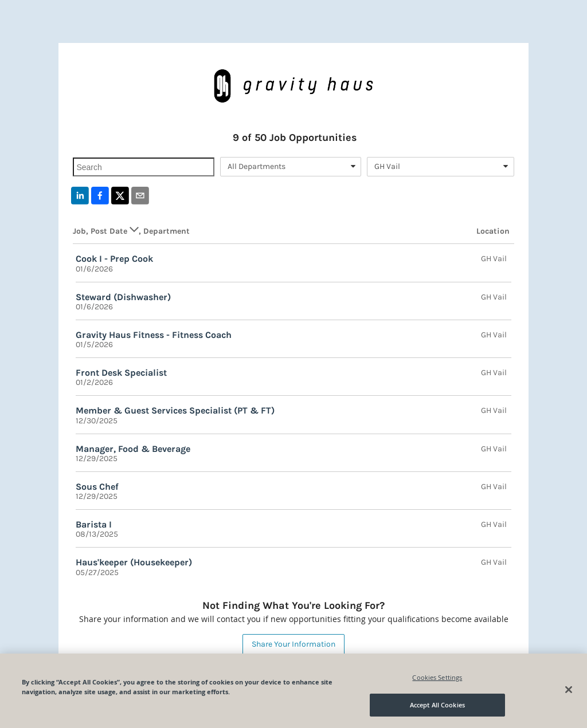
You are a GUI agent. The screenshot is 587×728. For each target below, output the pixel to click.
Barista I (94, 524)
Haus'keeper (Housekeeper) (134, 562)
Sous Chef (97, 487)
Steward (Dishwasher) (123, 297)
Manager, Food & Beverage (133, 449)
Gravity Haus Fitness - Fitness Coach (154, 335)
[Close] (569, 690)
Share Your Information (293, 644)
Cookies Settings (437, 677)
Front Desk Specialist (121, 373)
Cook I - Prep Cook (114, 259)
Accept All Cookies (437, 705)
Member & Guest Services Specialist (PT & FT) (175, 410)
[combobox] (291, 167)
